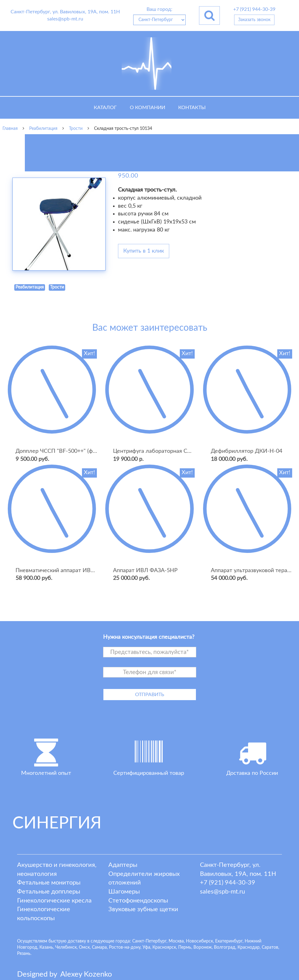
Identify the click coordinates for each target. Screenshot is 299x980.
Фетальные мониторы (49, 883)
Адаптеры (123, 865)
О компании (147, 108)
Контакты (192, 108)
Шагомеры (124, 892)
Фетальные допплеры (49, 892)
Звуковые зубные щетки (143, 909)
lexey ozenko (86, 974)
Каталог (105, 108)
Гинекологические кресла (54, 901)
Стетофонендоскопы (138, 901)
